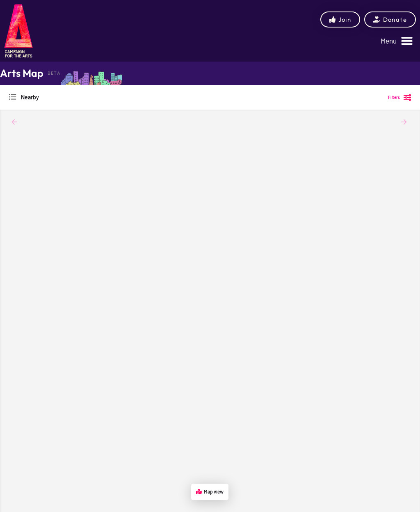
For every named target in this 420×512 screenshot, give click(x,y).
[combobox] (90, 97)
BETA (54, 73)
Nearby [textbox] (30, 97)
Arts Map (22, 73)
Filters (400, 97)
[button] (397, 41)
